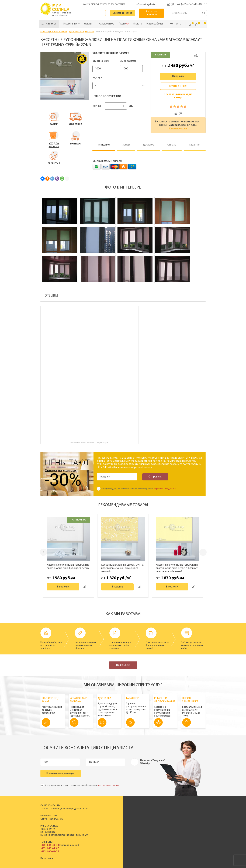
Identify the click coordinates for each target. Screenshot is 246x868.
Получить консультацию (61, 773)
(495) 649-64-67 (50, 848)
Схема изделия (178, 128)
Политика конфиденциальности (114, 865)
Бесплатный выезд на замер (178, 96)
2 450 (173, 66)
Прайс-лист (123, 665)
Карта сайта (47, 858)
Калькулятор (165, 847)
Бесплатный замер (124, 13)
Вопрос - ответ (187, 832)
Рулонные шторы (106, 823)
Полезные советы (188, 829)
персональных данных (165, 489)
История (151, 811)
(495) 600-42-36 (50, 851)
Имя (46, 762)
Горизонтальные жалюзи (110, 817)
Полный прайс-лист (107, 829)
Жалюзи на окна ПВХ (108, 826)
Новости (151, 820)
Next (203, 552)
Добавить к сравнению (196, 55)
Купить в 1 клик (178, 86)
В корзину (178, 76)
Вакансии (151, 829)
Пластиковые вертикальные (112, 814)
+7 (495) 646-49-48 (189, 4)
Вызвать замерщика (190, 817)
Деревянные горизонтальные (113, 820)
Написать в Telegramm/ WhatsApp (152, 762)
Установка (184, 823)
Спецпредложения (189, 820)
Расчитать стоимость (152, 13)
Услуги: (98, 78)
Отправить (154, 477)
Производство (154, 814)
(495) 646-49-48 (50, 845)
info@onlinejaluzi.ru (146, 4)
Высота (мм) (133, 61)
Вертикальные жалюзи (109, 811)
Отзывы (150, 823)
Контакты (151, 826)
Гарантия (184, 826)
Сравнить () (190, 24)
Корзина (203, 24)
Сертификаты (153, 817)
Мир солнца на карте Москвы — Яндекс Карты (90, 443)
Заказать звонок (95, 13)
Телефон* (105, 477)
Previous (43, 552)
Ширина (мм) (101, 61)
